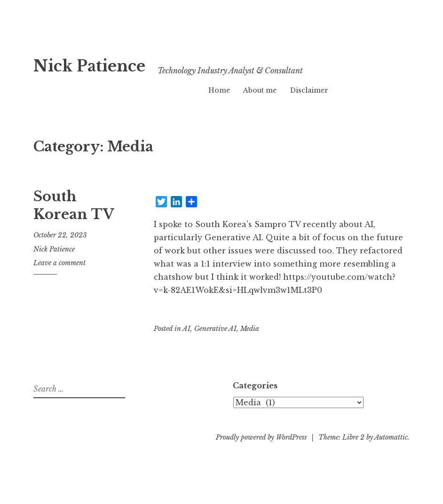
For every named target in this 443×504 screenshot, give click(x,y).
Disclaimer (309, 90)
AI (186, 329)
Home (219, 90)
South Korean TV (74, 205)
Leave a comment (59, 263)
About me (260, 90)
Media (250, 329)
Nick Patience (114, 64)
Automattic (391, 437)
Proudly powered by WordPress (261, 437)
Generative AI (215, 329)
